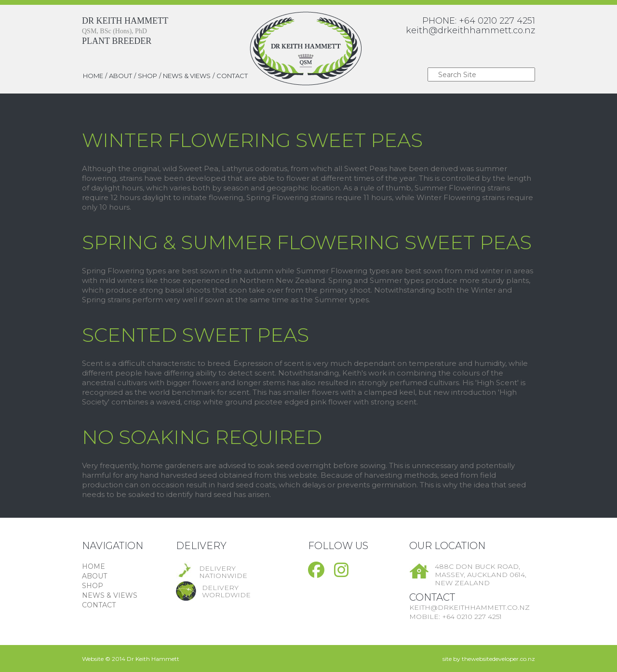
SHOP (148, 76)
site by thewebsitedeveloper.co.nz (489, 659)
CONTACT (232, 76)
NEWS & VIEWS (187, 76)
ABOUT (121, 76)
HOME (93, 76)
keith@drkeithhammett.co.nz (470, 30)
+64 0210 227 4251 (497, 21)
